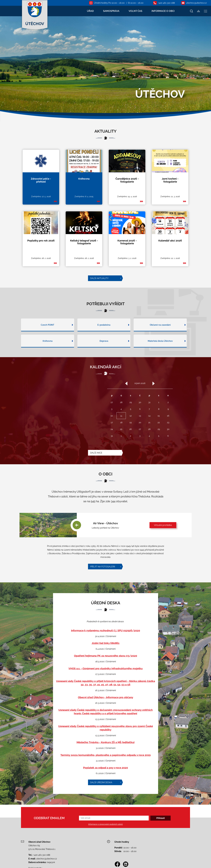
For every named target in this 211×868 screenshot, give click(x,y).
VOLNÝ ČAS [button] (135, 11)
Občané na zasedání (160, 338)
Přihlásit (161, 818)
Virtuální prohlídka (163, 525)
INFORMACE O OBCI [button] (163, 11)
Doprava (104, 354)
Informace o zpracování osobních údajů (105, 824)
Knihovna (48, 354)
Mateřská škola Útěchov (160, 354)
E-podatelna (104, 338)
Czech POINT (48, 338)
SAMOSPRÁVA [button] (111, 11)
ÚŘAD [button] (90, 11)
